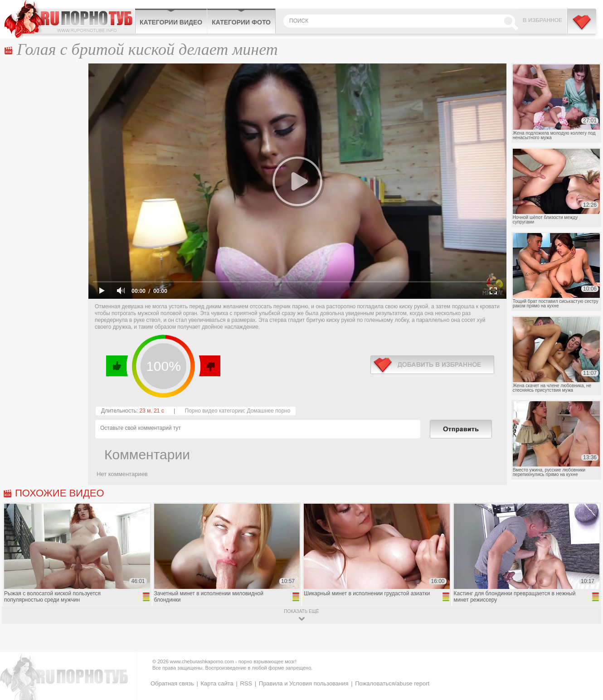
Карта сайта (217, 683)
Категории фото (241, 22)
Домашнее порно (268, 411)
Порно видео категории (214, 411)
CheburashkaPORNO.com (70, 19)
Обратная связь (172, 683)
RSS (246, 683)
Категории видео (171, 22)
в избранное (432, 365)
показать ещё (301, 611)
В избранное (542, 20)
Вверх (586, 659)
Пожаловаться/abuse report (392, 683)
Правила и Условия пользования (304, 683)
